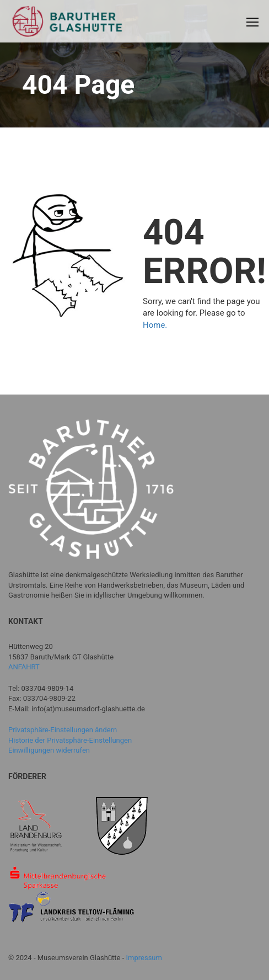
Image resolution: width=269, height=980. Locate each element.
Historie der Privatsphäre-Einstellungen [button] (70, 740)
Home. (155, 325)
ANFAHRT (24, 667)
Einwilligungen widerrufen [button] (49, 750)
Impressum (144, 958)
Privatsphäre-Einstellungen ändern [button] (63, 730)
